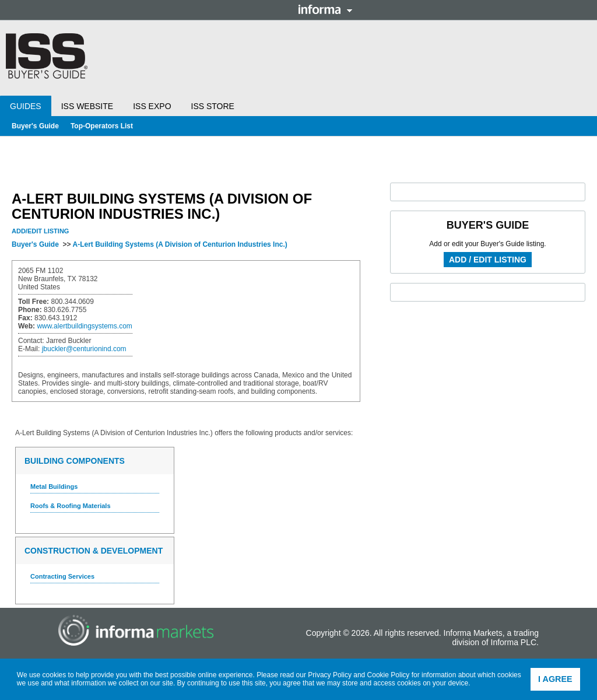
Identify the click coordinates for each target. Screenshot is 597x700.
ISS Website (87, 106)
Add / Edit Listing (488, 260)
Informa (325, 9)
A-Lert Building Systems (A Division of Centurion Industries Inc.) (180, 244)
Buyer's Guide (35, 126)
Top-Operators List (102, 126)
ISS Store (213, 106)
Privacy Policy (330, 675)
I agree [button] (555, 679)
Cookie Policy (389, 675)
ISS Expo (152, 106)
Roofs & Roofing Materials (71, 506)
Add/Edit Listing (40, 231)
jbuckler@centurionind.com (84, 349)
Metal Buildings (54, 487)
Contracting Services (62, 576)
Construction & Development (94, 551)
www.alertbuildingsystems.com (84, 326)
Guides (26, 106)
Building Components (75, 461)
